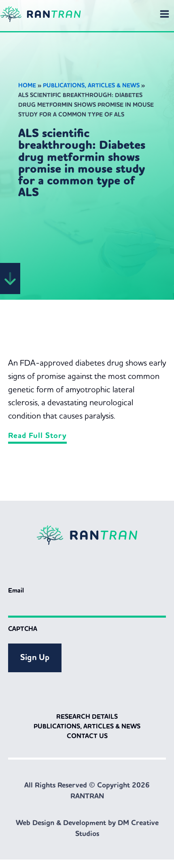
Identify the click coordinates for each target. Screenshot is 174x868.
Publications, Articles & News (91, 86)
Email (16, 590)
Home (27, 86)
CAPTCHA (23, 629)
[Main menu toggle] (164, 14)
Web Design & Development (61, 823)
